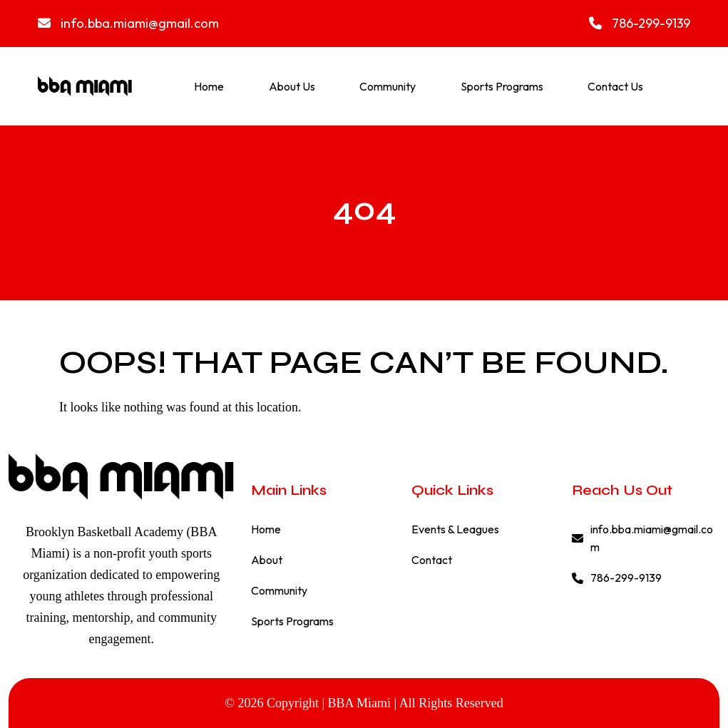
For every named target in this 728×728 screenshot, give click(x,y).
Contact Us (615, 86)
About (267, 560)
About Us (292, 86)
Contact (432, 560)
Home (209, 86)
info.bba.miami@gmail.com (128, 23)
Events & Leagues (455, 529)
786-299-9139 (640, 23)
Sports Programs (502, 86)
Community (388, 86)
